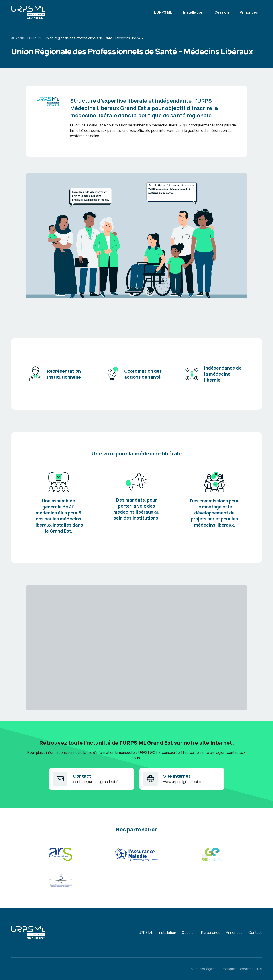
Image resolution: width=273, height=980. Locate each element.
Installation (193, 12)
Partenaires (211, 933)
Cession (222, 12)
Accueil (21, 38)
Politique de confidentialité (242, 969)
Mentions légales (204, 969)
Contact (255, 933)
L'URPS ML (163, 12)
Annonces (249, 12)
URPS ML (36, 38)
